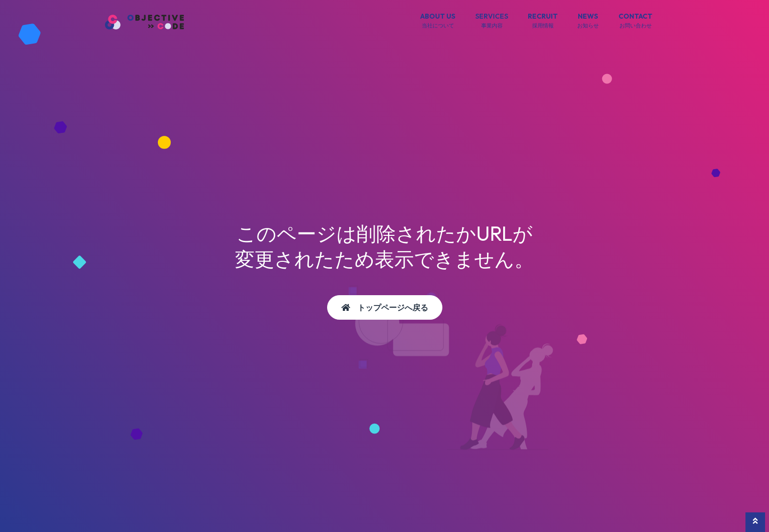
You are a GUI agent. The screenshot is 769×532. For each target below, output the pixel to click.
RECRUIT (543, 21)
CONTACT (635, 21)
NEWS (588, 21)
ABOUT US (438, 21)
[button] (755, 522)
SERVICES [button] (492, 21)
